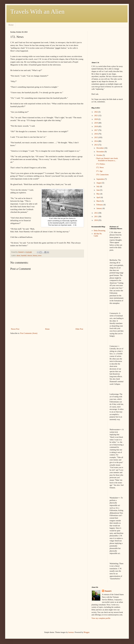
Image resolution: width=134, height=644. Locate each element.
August (99, 183)
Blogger (86, 632)
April (99, 197)
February (100, 205)
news (40, 256)
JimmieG (108, 591)
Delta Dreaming (100, 231)
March (99, 201)
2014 (96, 141)
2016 (96, 134)
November (100, 152)
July (98, 186)
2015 (96, 137)
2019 (96, 123)
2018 (96, 126)
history (35, 256)
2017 (96, 130)
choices (30, 256)
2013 (96, 145)
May (98, 194)
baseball (24, 256)
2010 (96, 220)
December (100, 148)
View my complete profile (101, 618)
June (98, 190)
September (100, 179)
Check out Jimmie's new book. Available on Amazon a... (107, 159)
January (99, 208)
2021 (96, 116)
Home (11, 25)
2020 (96, 119)
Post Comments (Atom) (29, 333)
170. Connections (102, 175)
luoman (71, 632)
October (100, 155)
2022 (96, 112)
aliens (18, 256)
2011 (96, 217)
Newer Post (15, 329)
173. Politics (100, 164)
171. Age (99, 171)
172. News (100, 168)
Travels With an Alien (37, 12)
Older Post (79, 329)
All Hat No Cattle (98, 235)
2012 (96, 213)
